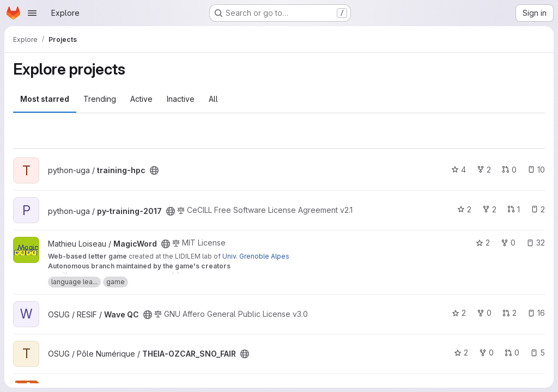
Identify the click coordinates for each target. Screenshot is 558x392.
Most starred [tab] (45, 99)
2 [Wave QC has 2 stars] (459, 313)
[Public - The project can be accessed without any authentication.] (154, 170)
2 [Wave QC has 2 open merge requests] (510, 313)
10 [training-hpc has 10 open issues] (536, 170)
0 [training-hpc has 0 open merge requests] (509, 170)
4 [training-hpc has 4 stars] (459, 170)
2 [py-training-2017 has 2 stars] (464, 209)
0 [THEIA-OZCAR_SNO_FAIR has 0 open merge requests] (512, 353)
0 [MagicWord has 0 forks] (508, 243)
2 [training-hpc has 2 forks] (484, 170)
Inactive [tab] (181, 99)
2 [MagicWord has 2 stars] (483, 243)
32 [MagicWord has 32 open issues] (536, 243)
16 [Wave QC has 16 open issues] (536, 313)
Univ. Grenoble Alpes (256, 256)
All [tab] (213, 99)
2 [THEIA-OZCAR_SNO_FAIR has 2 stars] (461, 353)
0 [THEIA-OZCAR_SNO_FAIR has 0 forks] (486, 353)
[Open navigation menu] (32, 13)
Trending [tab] (100, 99)
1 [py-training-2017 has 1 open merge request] (514, 209)
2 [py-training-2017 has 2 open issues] (538, 209)
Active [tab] (141, 99)
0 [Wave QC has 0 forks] (484, 313)
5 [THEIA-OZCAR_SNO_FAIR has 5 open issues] (538, 353)
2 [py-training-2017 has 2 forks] (489, 209)
